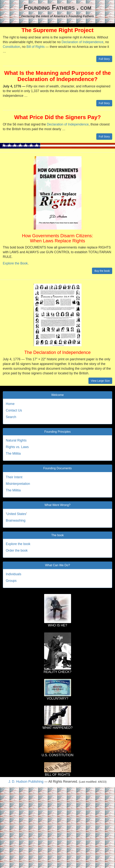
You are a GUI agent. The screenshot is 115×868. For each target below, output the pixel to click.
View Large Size (100, 381)
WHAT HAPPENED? (57, 728)
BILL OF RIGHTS (58, 775)
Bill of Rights (35, 47)
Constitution (11, 47)
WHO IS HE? (57, 625)
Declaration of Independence (82, 42)
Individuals (14, 574)
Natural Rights (16, 440)
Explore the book (18, 544)
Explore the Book (15, 263)
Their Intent (14, 477)
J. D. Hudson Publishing (26, 782)
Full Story (104, 59)
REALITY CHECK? (57, 672)
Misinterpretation (18, 484)
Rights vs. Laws (17, 447)
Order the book (17, 550)
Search (11, 417)
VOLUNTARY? (57, 698)
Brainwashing (16, 520)
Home (10, 404)
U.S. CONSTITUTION (57, 755)
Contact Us (14, 410)
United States (16, 514)
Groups (11, 581)
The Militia (13, 454)
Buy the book (102, 271)
